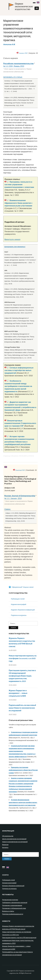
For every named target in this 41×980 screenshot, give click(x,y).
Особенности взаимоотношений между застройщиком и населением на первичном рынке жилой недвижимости (18, 386)
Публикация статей (18, 599)
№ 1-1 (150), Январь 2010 (14, 66)
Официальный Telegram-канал (21, 587)
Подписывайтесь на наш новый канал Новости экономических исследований (22, 708)
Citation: (8, 509)
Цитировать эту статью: (13, 77)
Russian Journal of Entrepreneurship (20, 496)
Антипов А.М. (9, 44)
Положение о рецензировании (12, 905)
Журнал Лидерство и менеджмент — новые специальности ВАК (18, 693)
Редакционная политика (10, 900)
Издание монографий (19, 604)
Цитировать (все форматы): (15, 247)
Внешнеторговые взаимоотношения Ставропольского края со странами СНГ (20, 423)
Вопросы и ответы (8, 911)
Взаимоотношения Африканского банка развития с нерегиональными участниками (18, 203)
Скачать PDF (23, 53)
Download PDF (20, 470)
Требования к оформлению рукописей (15, 903)
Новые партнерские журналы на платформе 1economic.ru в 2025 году (23, 658)
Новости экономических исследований (15, 842)
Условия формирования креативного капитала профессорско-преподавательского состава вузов (23, 802)
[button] (37, 8)
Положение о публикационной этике (14, 908)
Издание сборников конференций (23, 610)
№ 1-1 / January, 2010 (13, 498)
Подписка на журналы (19, 615)
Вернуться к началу (12, 239)
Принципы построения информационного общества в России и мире (23, 770)
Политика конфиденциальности (13, 914)
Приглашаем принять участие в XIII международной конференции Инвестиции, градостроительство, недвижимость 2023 (22, 676)
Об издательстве (8, 836)
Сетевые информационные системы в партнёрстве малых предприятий (19, 370)
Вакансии (5, 845)
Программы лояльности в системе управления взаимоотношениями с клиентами (19, 185)
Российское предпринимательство (18, 64)
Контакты (5, 847)
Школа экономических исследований (14, 839)
